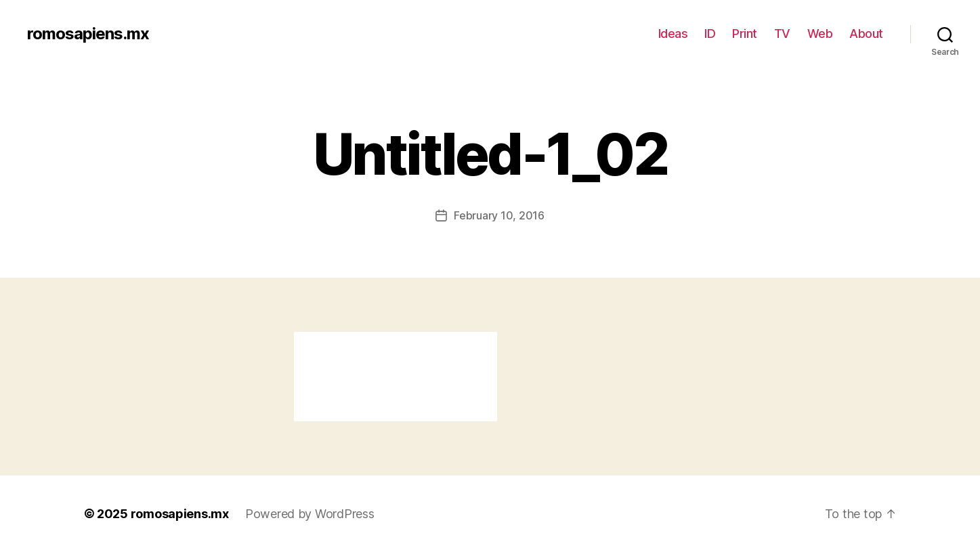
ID (710, 34)
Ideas (673, 34)
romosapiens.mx (88, 34)
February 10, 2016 (499, 215)
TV (782, 34)
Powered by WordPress (310, 514)
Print (745, 34)
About (866, 34)
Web (820, 34)
